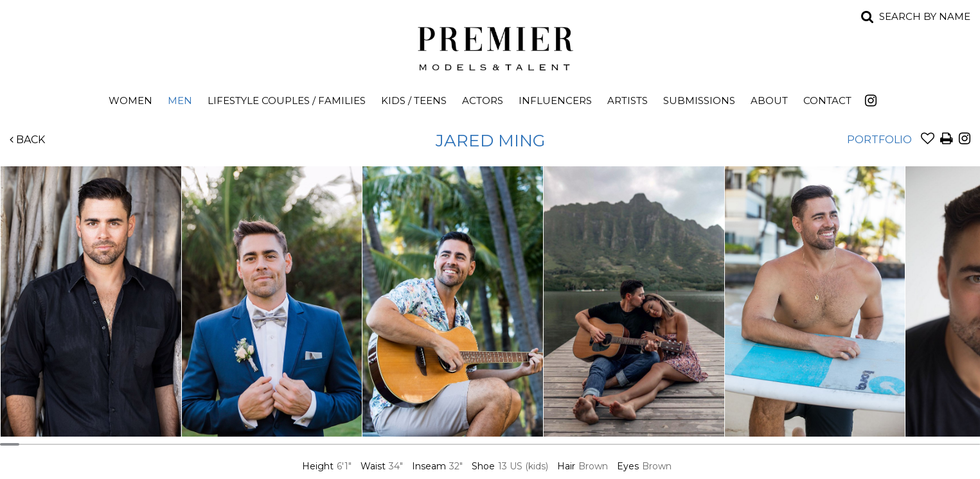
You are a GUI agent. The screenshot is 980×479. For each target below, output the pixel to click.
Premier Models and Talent (490, 46)
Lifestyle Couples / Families (287, 100)
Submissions (699, 100)
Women (130, 100)
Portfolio (879, 140)
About (769, 100)
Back (27, 140)
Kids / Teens (414, 100)
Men (180, 100)
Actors (483, 100)
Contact (827, 100)
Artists (628, 100)
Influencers (555, 100)
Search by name (925, 16)
